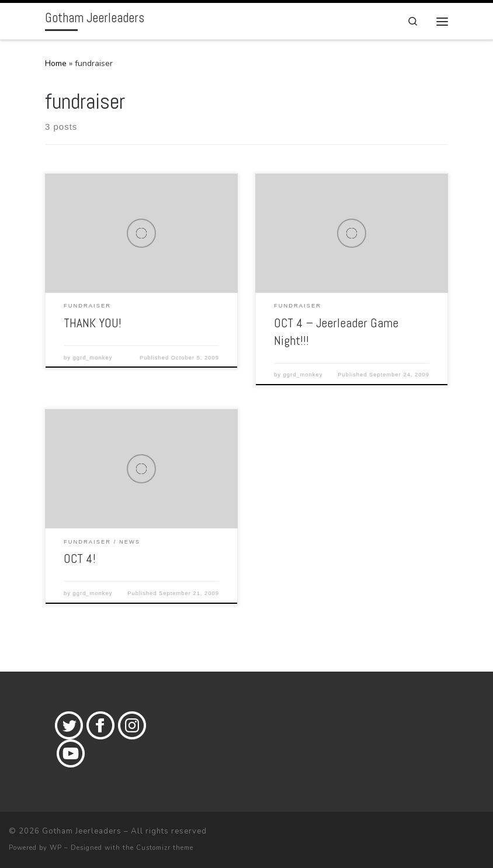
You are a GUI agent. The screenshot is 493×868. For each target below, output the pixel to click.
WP (56, 848)
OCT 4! (80, 559)
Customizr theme (165, 848)
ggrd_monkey (93, 358)
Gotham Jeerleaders (82, 831)
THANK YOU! (93, 323)
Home (56, 63)
